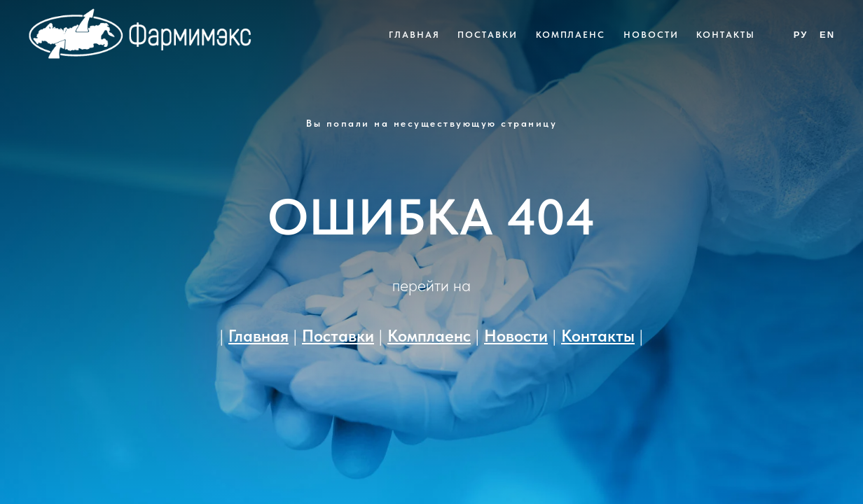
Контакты (725, 35)
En (827, 35)
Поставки (487, 35)
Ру (801, 35)
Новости (651, 35)
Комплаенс (571, 35)
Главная (414, 35)
